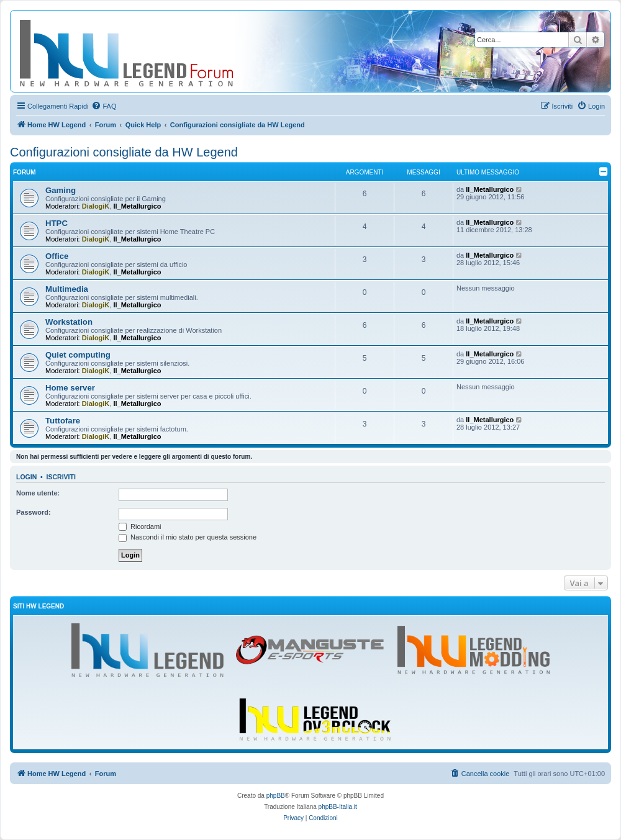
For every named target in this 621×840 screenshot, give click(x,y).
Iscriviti (61, 477)
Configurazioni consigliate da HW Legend (124, 152)
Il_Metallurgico (137, 206)
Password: (34, 512)
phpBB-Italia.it (338, 807)
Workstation (69, 322)
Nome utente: (38, 493)
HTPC (57, 223)
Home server (70, 388)
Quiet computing (78, 355)
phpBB (276, 796)
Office (57, 256)
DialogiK (96, 206)
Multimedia (67, 289)
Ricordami (140, 526)
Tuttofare (63, 421)
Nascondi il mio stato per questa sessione (188, 537)
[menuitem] (104, 106)
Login (26, 477)
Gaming (61, 190)
